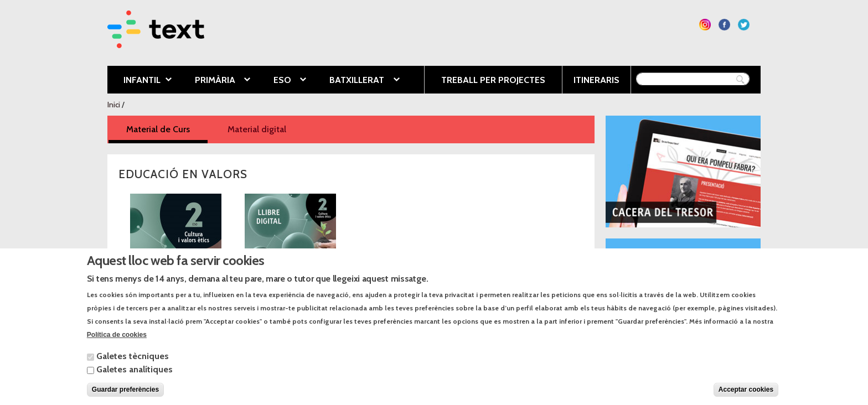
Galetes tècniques (133, 363)
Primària (214, 81)
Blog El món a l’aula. (652, 252)
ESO (281, 81)
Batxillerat (356, 81)
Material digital (257, 129)
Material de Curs (167, 129)
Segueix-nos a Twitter (744, 25)
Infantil (139, 81)
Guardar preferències (125, 397)
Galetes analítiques (135, 377)
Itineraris (596, 80)
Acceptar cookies (746, 397)
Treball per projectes (493, 80)
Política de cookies (117, 342)
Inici (114, 105)
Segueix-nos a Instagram (705, 25)
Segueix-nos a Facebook (724, 25)
